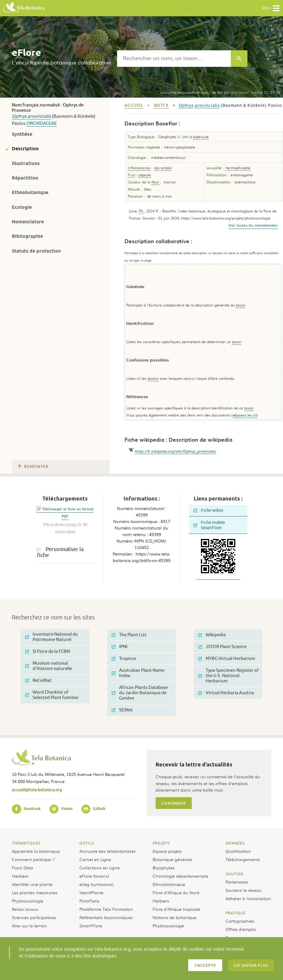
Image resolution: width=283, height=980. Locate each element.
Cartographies (240, 921)
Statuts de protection (36, 251)
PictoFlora (89, 901)
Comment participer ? (33, 859)
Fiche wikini (208, 510)
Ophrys (19, 116)
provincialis (39, 116)
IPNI (120, 647)
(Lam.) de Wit (191, 92)
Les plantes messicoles (35, 892)
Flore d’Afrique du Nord (176, 892)
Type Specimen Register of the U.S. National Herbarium (228, 676)
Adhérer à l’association (248, 898)
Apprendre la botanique (36, 851)
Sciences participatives (34, 917)
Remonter (33, 467)
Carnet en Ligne (95, 859)
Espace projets (167, 851)
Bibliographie (27, 236)
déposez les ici (245, 415)
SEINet (122, 710)
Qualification (238, 851)
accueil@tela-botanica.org (37, 790)
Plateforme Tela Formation (106, 909)
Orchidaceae (42, 123)
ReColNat (38, 680)
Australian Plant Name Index (138, 673)
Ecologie (22, 207)
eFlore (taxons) (94, 876)
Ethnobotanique (30, 192)
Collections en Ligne (100, 868)
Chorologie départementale (180, 876)
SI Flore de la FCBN (48, 652)
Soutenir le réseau (244, 890)
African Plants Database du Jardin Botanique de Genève (140, 693)
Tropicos (124, 659)
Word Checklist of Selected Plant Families (52, 695)
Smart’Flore (91, 926)
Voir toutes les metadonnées (253, 225)
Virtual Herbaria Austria (226, 693)
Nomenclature (28, 222)
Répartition (25, 178)
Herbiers (20, 876)
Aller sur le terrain (29, 926)
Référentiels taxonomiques (106, 917)
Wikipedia (212, 635)
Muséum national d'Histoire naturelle (49, 666)
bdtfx (161, 105)
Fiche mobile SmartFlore (209, 525)
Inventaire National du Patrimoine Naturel (52, 637)
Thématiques (26, 843)
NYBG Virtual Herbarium (227, 659)
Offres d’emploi (241, 929)
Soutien (234, 874)
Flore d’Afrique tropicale (176, 909)
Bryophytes (164, 868)
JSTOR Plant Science (222, 647)
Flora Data (23, 868)
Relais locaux (25, 909)
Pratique (236, 913)
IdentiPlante (91, 892)
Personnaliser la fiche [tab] (60, 552)
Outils (87, 843)
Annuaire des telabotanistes (108, 851)
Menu (271, 8)
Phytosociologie (28, 901)
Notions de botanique (175, 917)
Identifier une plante (32, 884)
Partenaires (237, 882)
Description (25, 149)
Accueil (134, 105)
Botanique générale (172, 859)
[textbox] (174, 59)
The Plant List (129, 635)
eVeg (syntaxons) (96, 884)
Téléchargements (243, 859)
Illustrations (26, 163)
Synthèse (22, 134)
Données (235, 843)
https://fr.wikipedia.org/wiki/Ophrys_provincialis (175, 451)
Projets (161, 843)
